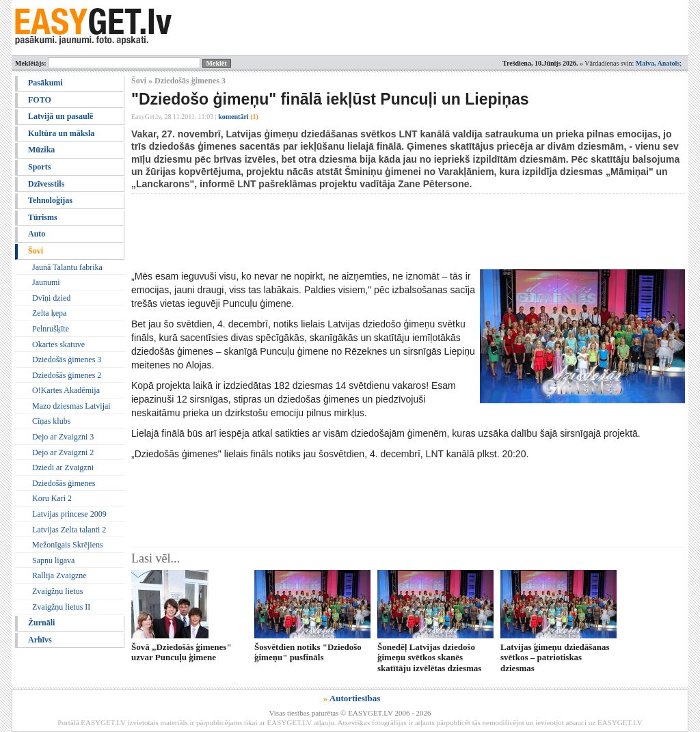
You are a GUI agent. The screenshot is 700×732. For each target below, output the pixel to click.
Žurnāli (41, 623)
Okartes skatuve (58, 344)
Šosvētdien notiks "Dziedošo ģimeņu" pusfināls (308, 652)
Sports (39, 167)
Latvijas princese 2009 (69, 514)
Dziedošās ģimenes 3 (67, 360)
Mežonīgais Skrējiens (68, 545)
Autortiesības (355, 698)
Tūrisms (43, 217)
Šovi (36, 251)
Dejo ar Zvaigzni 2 (63, 452)
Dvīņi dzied (51, 298)
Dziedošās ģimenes (64, 483)
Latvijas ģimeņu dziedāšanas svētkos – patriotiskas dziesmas (555, 658)
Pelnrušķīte (51, 329)
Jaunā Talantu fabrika (67, 267)
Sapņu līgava (53, 560)
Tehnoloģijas (50, 200)
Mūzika (41, 150)
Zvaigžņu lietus (57, 591)
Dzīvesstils (46, 184)
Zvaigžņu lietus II (61, 607)
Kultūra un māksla (61, 133)
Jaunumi (46, 282)
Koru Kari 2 (52, 498)
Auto (37, 234)
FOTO (40, 100)
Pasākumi (45, 83)
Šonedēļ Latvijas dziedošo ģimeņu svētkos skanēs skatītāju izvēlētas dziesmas (429, 658)
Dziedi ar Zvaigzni (63, 467)
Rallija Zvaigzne (59, 575)
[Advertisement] (380, 232)
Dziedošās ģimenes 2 (67, 375)
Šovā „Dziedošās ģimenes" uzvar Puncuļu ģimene (181, 652)
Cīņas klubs (51, 421)
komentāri (238, 117)
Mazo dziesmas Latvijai (71, 406)
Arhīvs (40, 640)
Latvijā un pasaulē (60, 116)
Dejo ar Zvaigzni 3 (63, 437)
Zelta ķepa (49, 313)
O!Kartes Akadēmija (66, 390)
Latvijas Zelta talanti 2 (69, 530)
